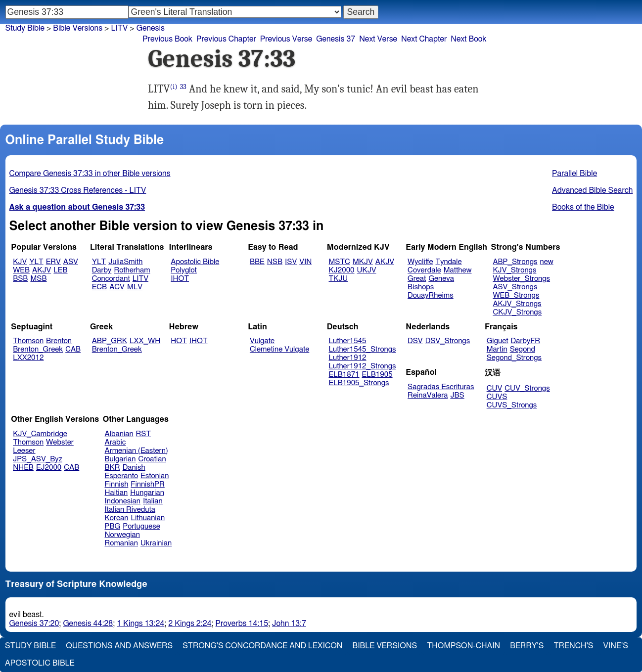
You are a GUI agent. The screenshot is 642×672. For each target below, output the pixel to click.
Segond (523, 349)
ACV (117, 287)
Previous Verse (286, 39)
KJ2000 (342, 270)
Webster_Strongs (521, 279)
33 (183, 87)
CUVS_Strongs (512, 405)
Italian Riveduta (130, 510)
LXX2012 (28, 358)
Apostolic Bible (40, 663)
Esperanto (122, 476)
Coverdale (424, 270)
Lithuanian (148, 518)
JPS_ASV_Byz (38, 459)
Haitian (116, 493)
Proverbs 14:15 (242, 624)
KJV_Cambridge (40, 434)
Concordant (111, 279)
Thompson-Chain (463, 646)
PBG (113, 526)
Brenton (59, 341)
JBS (457, 395)
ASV (71, 262)
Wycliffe (420, 262)
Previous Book (167, 39)
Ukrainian (156, 543)
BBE (257, 262)
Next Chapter (424, 39)
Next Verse (378, 39)
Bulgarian (120, 459)
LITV (119, 28)
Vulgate (262, 341)
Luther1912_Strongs (363, 366)
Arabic (115, 442)
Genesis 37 (336, 39)
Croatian (152, 459)
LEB (60, 270)
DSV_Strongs (448, 341)
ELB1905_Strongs (359, 383)
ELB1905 (377, 375)
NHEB (23, 468)
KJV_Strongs (514, 270)
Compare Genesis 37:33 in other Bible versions (90, 174)
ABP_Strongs (515, 262)
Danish (134, 468)
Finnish (117, 484)
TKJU (339, 279)
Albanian (119, 434)
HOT (179, 341)
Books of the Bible (583, 207)
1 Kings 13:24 (140, 624)
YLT (36, 262)
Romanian (121, 543)
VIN (305, 262)
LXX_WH (145, 341)
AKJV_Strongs (517, 304)
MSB (38, 279)
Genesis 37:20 (34, 624)
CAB (73, 349)
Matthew (458, 270)
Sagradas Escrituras (441, 387)
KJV (20, 262)
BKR (113, 468)
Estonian (155, 476)
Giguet (498, 341)
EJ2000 (49, 468)
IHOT (180, 279)
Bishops (421, 287)
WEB (21, 270)
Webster (60, 442)
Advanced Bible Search (592, 190)
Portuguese (141, 526)
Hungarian (147, 493)
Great (417, 279)
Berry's (527, 646)
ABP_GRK (110, 341)
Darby (102, 270)
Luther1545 (348, 341)
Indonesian (123, 501)
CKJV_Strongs (517, 312)
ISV (291, 262)
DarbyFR (526, 341)
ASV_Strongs (515, 287)
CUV (495, 388)
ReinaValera (428, 395)
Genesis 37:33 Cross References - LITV (78, 190)
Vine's (616, 646)
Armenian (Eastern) (137, 451)
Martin (497, 349)
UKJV (367, 270)
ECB (99, 287)
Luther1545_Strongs (363, 349)
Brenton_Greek (38, 349)
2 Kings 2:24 (190, 624)
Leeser (24, 451)
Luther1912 (348, 358)
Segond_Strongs (514, 358)
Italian (153, 501)
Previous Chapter (226, 39)
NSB (275, 262)
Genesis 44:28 (88, 624)
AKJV (42, 270)
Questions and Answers (119, 646)
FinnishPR (148, 484)
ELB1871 (344, 375)
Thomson (28, 341)
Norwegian (122, 535)
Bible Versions (78, 28)
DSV (415, 341)
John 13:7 (289, 624)
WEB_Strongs (516, 295)
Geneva (441, 279)
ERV (53, 262)
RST (144, 434)
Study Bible (25, 28)
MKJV (363, 262)
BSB (20, 279)
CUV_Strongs (527, 388)
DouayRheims (431, 295)
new (547, 262)
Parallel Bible (574, 174)
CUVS (497, 397)
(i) (174, 87)
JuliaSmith (125, 262)
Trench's (573, 646)
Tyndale (449, 262)
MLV (135, 287)
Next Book (468, 39)
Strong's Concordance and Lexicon (262, 646)
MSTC (340, 262)
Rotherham (132, 270)
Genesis (151, 28)
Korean (117, 518)
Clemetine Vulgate (279, 349)
